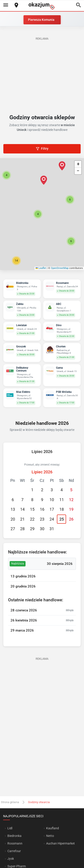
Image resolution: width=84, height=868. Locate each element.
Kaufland (53, 828)
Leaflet (41, 268)
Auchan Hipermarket (60, 843)
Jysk (11, 859)
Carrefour (14, 851)
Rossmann (15, 843)
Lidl (10, 828)
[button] (38, 214)
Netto (50, 836)
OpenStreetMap (60, 268)
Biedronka (14, 836)
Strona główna (10, 802)
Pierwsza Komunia (41, 20)
